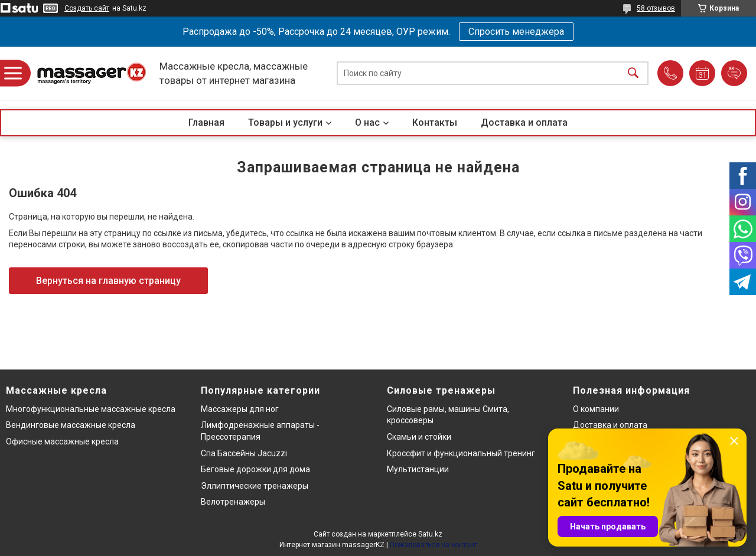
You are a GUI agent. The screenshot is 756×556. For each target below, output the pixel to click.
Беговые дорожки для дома (255, 469)
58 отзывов (656, 8)
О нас (367, 122)
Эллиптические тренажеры (255, 486)
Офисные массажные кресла (62, 441)
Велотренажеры (233, 502)
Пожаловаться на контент (434, 545)
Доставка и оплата (524, 122)
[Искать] (633, 73)
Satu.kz (430, 534)
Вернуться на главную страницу (108, 281)
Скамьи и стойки (419, 437)
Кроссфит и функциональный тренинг (461, 453)
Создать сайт (87, 8)
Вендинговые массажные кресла (71, 425)
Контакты (435, 122)
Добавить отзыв (734, 73)
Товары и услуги (285, 122)
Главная (206, 122)
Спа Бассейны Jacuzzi (244, 453)
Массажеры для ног (240, 409)
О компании (596, 409)
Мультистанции (418, 469)
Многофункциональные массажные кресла (91, 409)
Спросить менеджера (516, 32)
